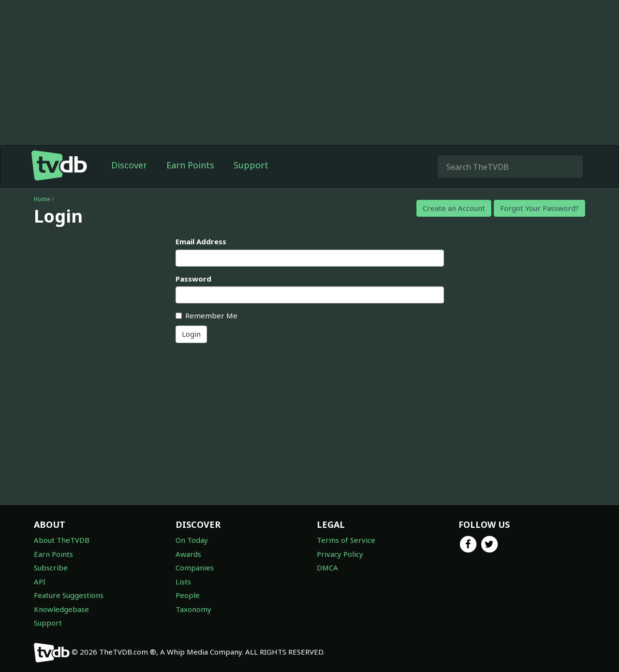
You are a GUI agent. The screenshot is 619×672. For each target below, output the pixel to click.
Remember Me (206, 315)
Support (251, 165)
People (188, 595)
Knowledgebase (61, 609)
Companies (195, 567)
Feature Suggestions (69, 595)
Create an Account (454, 208)
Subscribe (51, 567)
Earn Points (190, 165)
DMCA (327, 567)
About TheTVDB (62, 540)
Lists (183, 582)
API (40, 582)
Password (193, 279)
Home (42, 199)
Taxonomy (193, 609)
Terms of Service (346, 540)
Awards (188, 554)
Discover (129, 165)
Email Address (201, 241)
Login (191, 334)
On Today (192, 540)
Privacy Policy (340, 554)
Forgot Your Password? (539, 208)
